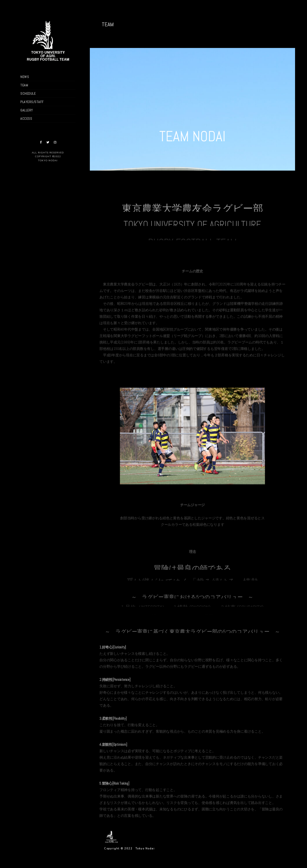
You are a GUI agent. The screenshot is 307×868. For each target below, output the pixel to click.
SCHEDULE (28, 94)
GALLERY (27, 110)
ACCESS (26, 119)
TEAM (24, 85)
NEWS (25, 77)
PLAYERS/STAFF (32, 102)
